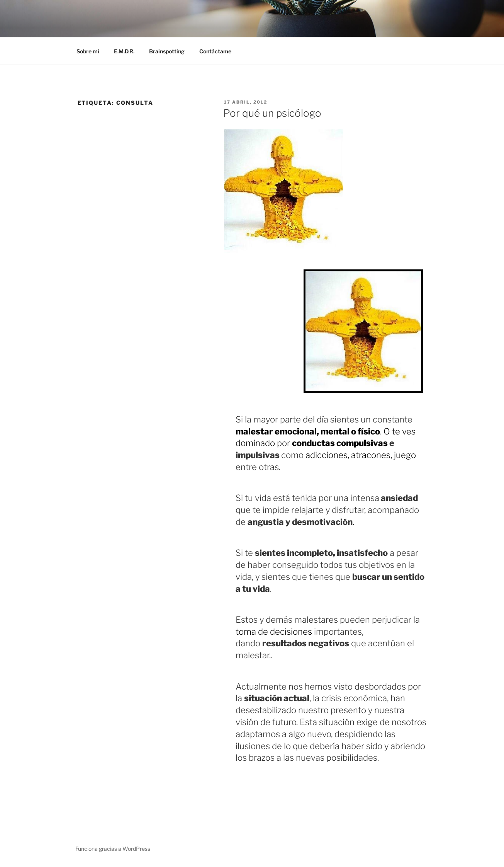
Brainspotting (167, 51)
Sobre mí (88, 51)
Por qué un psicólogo (272, 113)
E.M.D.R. (124, 51)
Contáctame (215, 51)
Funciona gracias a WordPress (113, 849)
